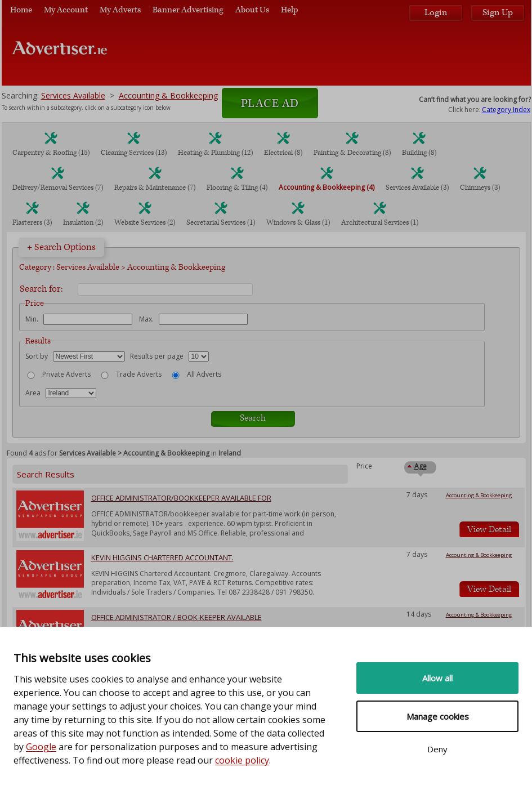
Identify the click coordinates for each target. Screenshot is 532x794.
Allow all (437, 678)
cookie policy (242, 760)
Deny (437, 749)
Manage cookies (438, 716)
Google (41, 747)
